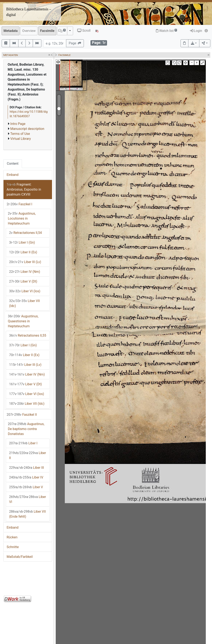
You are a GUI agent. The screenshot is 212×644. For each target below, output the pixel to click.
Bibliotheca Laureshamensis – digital (29, 12)
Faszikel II (22, 415)
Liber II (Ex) (23, 252)
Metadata (11, 31)
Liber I (23, 443)
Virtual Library (21, 139)
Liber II (28, 455)
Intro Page (18, 124)
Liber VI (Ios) (25, 291)
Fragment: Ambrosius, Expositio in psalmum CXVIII (24, 189)
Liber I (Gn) (22, 242)
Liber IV (26, 477)
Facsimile (47, 31)
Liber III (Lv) (25, 262)
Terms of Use (20, 134)
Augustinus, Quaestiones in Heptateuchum (23, 321)
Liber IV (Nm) (25, 272)
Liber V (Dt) (23, 281)
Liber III (26, 468)
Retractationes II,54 (25, 233)
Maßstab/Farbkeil (20, 557)
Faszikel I (19, 204)
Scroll (84, 31)
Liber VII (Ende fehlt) (27, 514)
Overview (29, 31)
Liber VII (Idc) (24, 303)
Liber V (26, 487)
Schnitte (13, 547)
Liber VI (28, 499)
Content (13, 164)
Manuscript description (27, 129)
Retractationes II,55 (28, 335)
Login (196, 31)
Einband (13, 175)
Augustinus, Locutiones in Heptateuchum (22, 218)
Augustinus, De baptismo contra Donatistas (26, 429)
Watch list (167, 31)
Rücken (12, 537)
